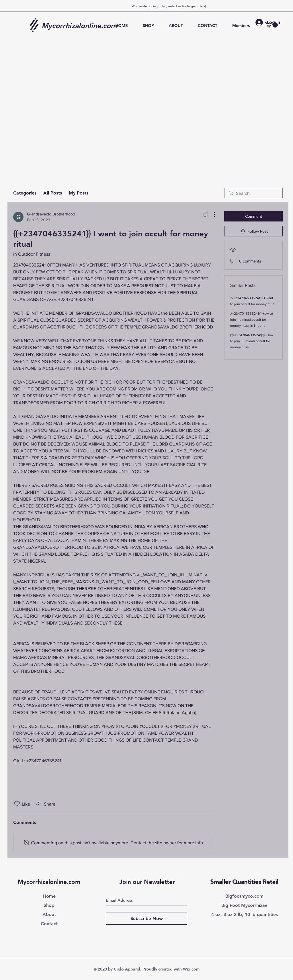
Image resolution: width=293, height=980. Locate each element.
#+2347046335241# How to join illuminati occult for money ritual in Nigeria (252, 320)
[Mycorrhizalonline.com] (81, 26)
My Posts (79, 193)
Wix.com (191, 969)
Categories (25, 193)
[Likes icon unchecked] (17, 804)
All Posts (53, 193)
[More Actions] (212, 215)
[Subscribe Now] (146, 919)
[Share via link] (45, 804)
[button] (271, 25)
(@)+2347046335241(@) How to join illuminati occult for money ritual (252, 341)
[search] (253, 193)
